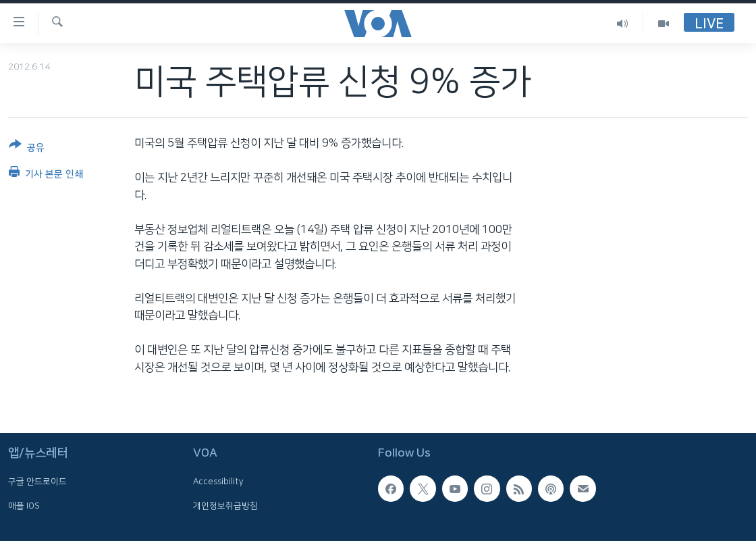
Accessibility (218, 482)
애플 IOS (24, 506)
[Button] (27, 149)
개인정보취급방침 (225, 506)
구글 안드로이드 (37, 482)
